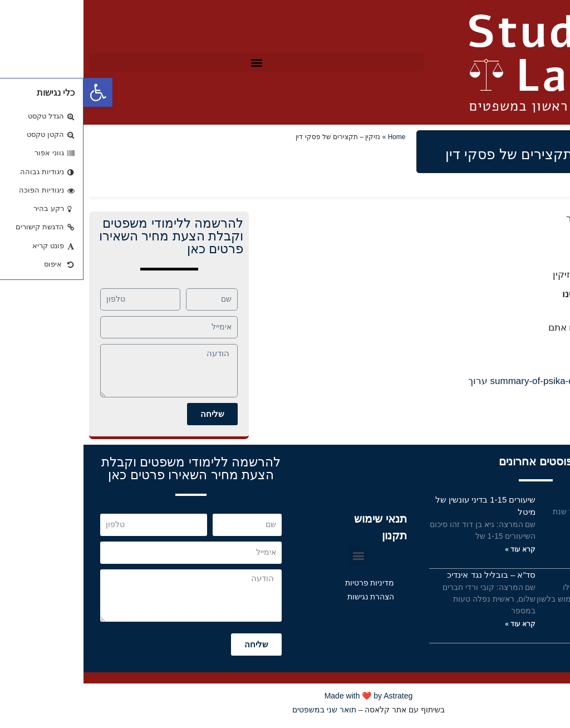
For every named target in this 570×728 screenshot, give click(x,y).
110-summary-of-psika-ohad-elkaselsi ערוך (475, 381)
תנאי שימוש (539, 575)
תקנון (311, 535)
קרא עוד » (544, 537)
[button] (173, 62)
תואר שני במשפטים (241, 710)
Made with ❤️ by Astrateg (285, 696)
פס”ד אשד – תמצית (524, 500)
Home (313, 137)
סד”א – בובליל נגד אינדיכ (408, 575)
